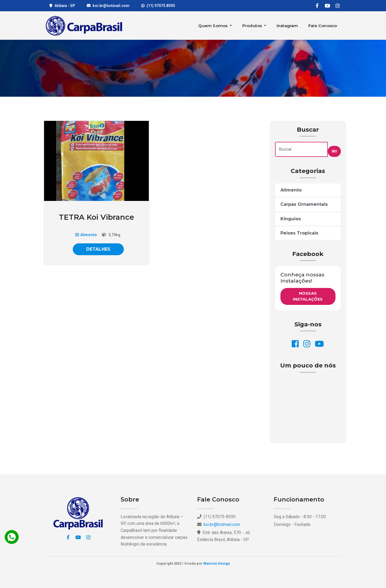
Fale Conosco (323, 26)
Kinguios (291, 219)
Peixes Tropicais (299, 233)
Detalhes (98, 249)
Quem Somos (213, 26)
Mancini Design (217, 563)
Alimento (86, 235)
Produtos (253, 26)
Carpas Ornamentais (304, 204)
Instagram (287, 26)
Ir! (334, 151)
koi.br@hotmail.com (111, 6)
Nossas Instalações (308, 296)
